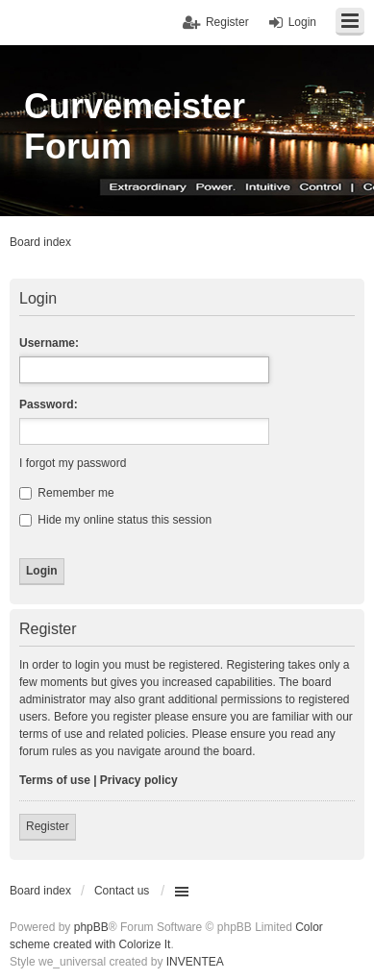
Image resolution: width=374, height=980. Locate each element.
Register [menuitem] (227, 22)
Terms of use (55, 780)
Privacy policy (139, 780)
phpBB (91, 927)
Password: (49, 404)
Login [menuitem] (302, 22)
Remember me (67, 493)
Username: (49, 343)
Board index (40, 891)
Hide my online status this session (115, 520)
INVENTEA (195, 962)
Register (48, 826)
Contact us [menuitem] (122, 891)
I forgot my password (73, 463)
